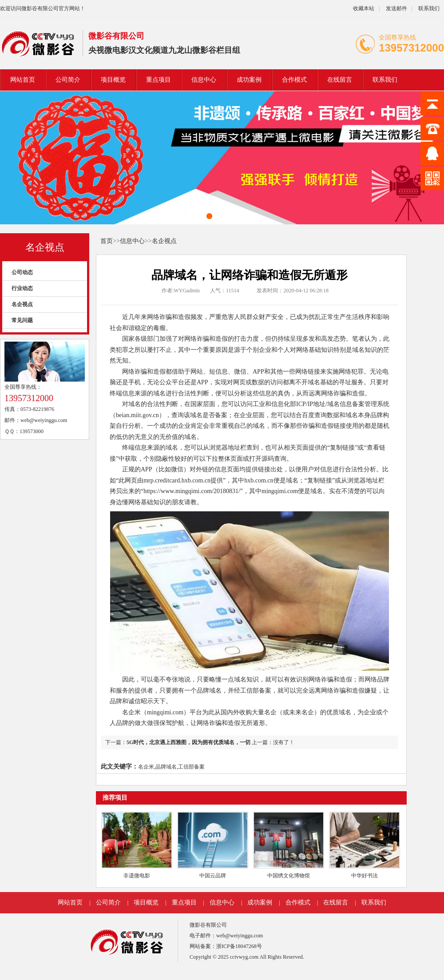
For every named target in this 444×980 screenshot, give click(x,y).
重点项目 (159, 80)
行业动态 (22, 288)
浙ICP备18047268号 (239, 946)
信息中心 (204, 80)
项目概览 (113, 80)
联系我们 (429, 8)
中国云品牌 (213, 876)
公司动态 (22, 272)
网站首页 (23, 80)
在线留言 (340, 80)
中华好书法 (365, 876)
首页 (107, 241)
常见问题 (22, 320)
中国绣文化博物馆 (289, 876)
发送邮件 (396, 8)
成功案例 (249, 80)
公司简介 (68, 80)
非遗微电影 (137, 876)
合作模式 (294, 80)
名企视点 (45, 247)
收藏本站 (364, 8)
